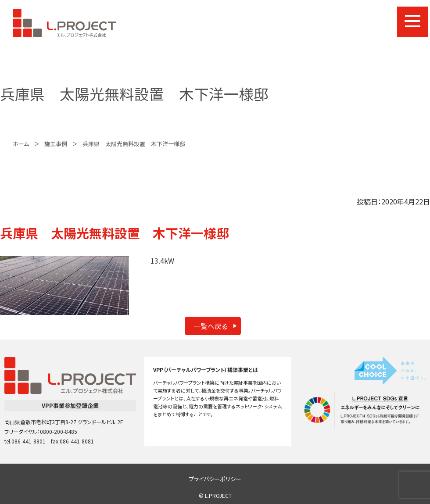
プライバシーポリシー (215, 479)
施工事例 (56, 144)
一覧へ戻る (211, 326)
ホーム (21, 144)
